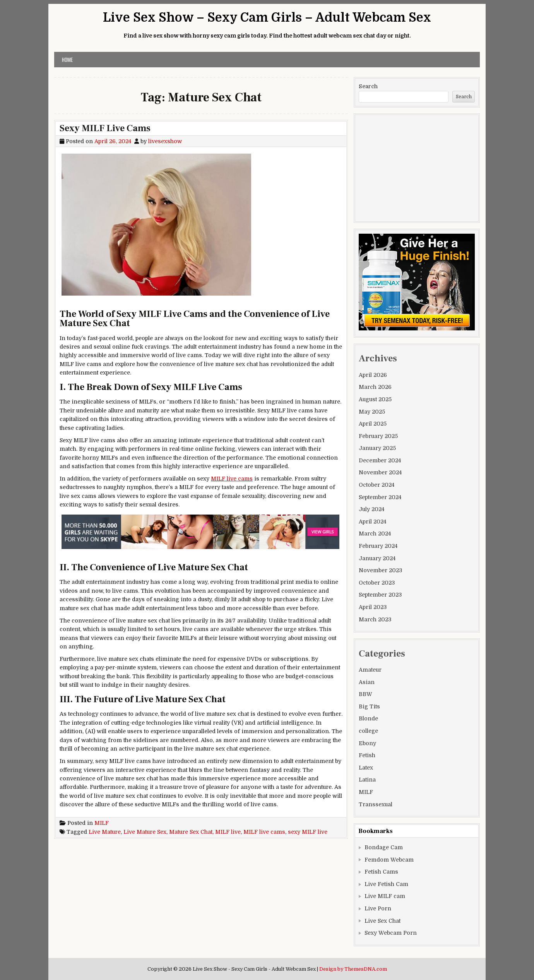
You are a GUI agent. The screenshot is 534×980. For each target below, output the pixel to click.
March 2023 (375, 619)
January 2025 (377, 448)
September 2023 (380, 595)
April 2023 (373, 607)
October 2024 (377, 485)
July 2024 (371, 509)
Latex (366, 768)
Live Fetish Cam (386, 884)
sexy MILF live (308, 832)
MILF (102, 823)
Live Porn (378, 908)
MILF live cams (232, 479)
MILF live (228, 832)
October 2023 (377, 583)
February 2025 (378, 436)
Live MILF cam (385, 896)
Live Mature (105, 832)
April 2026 (373, 375)
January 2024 (377, 558)
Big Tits (369, 706)
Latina (367, 780)
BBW (365, 694)
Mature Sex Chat (191, 832)
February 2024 (378, 546)
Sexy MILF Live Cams (105, 128)
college (368, 731)
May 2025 (372, 412)
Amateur (370, 670)
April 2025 (373, 424)
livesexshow (165, 141)
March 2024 (375, 534)
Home (67, 60)
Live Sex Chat (383, 921)
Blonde (368, 718)
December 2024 (380, 460)
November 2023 (380, 570)
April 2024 (372, 522)
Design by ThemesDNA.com (353, 969)
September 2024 (380, 497)
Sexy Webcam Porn (391, 933)
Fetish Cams (381, 872)
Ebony (367, 743)
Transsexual (376, 804)
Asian (367, 682)
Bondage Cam (384, 847)
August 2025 (375, 399)
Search (368, 86)
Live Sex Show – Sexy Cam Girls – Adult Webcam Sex (267, 18)
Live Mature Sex (145, 832)
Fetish (367, 755)
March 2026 (375, 387)
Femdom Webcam (389, 860)
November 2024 (380, 472)
